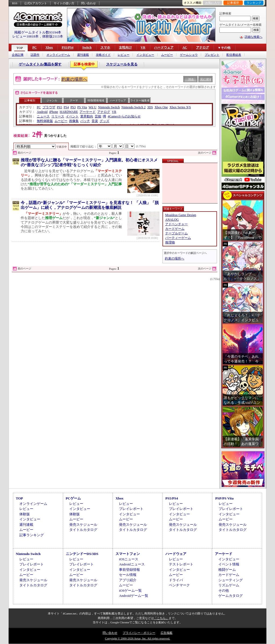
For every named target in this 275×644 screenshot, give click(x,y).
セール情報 (128, 575)
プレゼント (212, 55)
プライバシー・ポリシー (139, 633)
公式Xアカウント (36, 3)
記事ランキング (32, 535)
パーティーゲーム (178, 238)
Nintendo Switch (109, 107)
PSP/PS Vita (224, 498)
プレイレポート (131, 509)
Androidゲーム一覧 (133, 596)
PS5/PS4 (68, 47)
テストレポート (181, 564)
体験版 (25, 514)
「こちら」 (161, 618)
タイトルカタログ (83, 530)
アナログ (202, 47)
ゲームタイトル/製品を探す (40, 64)
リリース (58, 116)
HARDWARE (69, 112)
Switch (87, 47)
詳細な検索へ (254, 37)
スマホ (105, 47)
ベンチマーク (179, 585)
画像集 (74, 121)
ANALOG (172, 220)
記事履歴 (233, 3)
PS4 (66, 107)
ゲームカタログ (231, 596)
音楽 (95, 121)
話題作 (35, 55)
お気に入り (213, 3)
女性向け (125, 47)
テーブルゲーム (176, 233)
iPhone (54, 112)
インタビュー (145, 55)
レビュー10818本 (26, 36)
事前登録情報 (129, 570)
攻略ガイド (103, 55)
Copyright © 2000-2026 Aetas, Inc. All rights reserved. (137, 638)
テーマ (74, 100)
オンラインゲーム (58, 55)
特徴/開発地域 (96, 100)
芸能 (98, 116)
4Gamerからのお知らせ (124, 116)
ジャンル (52, 100)
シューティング (231, 580)
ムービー (167, 55)
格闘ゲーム (227, 570)
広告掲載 (167, 633)
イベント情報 (229, 564)
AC (185, 47)
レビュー (124, 55)
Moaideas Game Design (181, 215)
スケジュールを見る (122, 64)
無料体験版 (45, 121)
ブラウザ (49, 107)
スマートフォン (128, 554)
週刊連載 (83, 55)
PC (34, 47)
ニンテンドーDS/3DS (82, 554)
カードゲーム (175, 229)
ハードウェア (164, 47)
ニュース (43, 116)
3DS (150, 107)
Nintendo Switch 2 (133, 107)
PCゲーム (73, 498)
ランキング (254, 3)
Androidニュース (132, 564)
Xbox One (161, 107)
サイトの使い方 (64, 3)
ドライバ (176, 580)
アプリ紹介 (128, 580)
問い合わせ (88, 3)
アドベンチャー (176, 224)
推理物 (170, 242)
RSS (15, 3)
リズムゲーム (229, 585)
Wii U (93, 107)
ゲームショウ (189, 55)
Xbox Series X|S (180, 107)
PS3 (73, 107)
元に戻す (206, 79)
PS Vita (82, 107)
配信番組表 (234, 55)
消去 (191, 79)
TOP (20, 48)
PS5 (59, 107)
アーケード (88, 112)
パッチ (85, 121)
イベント (72, 116)
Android (42, 112)
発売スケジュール (83, 525)
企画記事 (18, 55)
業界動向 (87, 116)
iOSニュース (129, 559)
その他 (224, 591)
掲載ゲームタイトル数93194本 (38, 32)
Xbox (49, 47)
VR (143, 47)
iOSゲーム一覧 (130, 591)
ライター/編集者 (140, 100)
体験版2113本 (53, 36)
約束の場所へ (74, 79)
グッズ (104, 121)
